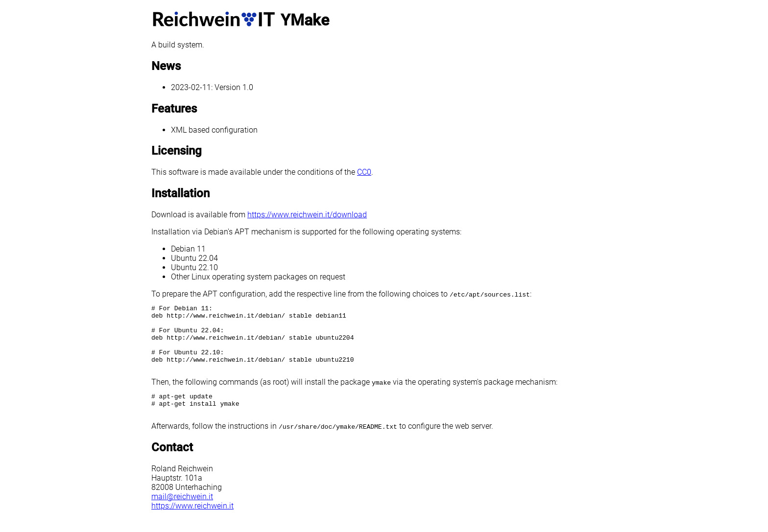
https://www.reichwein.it (192, 523)
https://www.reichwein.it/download (307, 215)
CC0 (364, 172)
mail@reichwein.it (182, 514)
